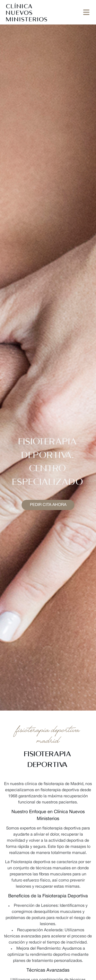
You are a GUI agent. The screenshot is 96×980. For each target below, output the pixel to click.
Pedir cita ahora (48, 505)
